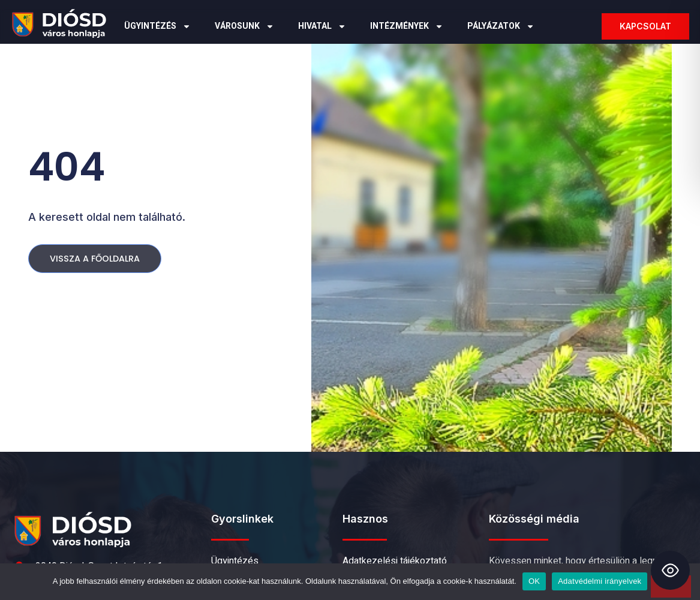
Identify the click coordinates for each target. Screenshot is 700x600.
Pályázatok (501, 26)
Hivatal (322, 26)
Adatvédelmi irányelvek (600, 581)
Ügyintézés (157, 26)
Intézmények (407, 26)
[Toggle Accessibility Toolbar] (670, 570)
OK (534, 581)
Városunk (244, 26)
